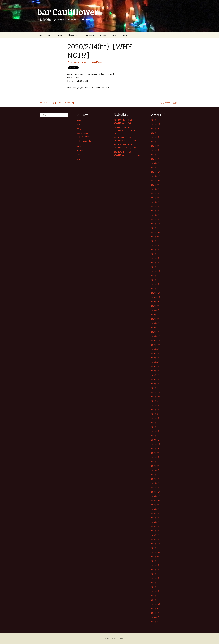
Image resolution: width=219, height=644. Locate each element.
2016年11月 (156, 496)
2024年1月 (155, 168)
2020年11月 (156, 297)
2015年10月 (156, 552)
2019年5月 (155, 366)
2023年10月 (156, 180)
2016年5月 (155, 522)
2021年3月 (155, 280)
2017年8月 (155, 457)
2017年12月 (156, 440)
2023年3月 (155, 211)
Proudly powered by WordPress (109, 638)
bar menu (90, 35)
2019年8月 (155, 353)
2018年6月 (155, 414)
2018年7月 (155, 410)
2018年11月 (156, 392)
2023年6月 (155, 198)
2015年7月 (155, 565)
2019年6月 (155, 362)
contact (125, 35)
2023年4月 (155, 206)
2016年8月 (155, 509)
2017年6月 (155, 466)
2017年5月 (155, 470)
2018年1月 (155, 436)
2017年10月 (156, 449)
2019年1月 (155, 384)
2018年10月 (156, 397)
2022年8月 (155, 241)
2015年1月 (155, 591)
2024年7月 (155, 142)
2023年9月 (155, 185)
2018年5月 (155, 418)
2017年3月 (155, 479)
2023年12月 (156, 172)
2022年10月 (156, 232)
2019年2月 (155, 379)
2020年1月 (155, 332)
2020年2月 (155, 328)
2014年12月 (156, 596)
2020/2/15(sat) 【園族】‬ (169, 103)
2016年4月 (155, 526)
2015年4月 (155, 578)
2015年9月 (155, 557)
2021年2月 (155, 284)
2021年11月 (156, 276)
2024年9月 (155, 133)
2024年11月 (156, 124)
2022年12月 (156, 224)
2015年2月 (155, 587)
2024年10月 (156, 129)
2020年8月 (155, 310)
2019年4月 (155, 371)
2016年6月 (155, 518)
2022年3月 (155, 263)
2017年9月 (155, 453)
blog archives (74, 35)
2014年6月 (155, 622)
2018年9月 (155, 401)
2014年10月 (156, 604)
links (114, 35)
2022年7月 (155, 245)
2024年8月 (155, 137)
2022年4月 (155, 258)
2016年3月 (155, 531)
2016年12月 (156, 492)
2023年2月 (155, 215)
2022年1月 (155, 267)
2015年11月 (156, 548)
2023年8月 (155, 189)
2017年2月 (155, 483)
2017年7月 (155, 462)
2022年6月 (155, 250)
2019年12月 (156, 336)
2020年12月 (156, 293)
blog (50, 35)
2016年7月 (155, 513)
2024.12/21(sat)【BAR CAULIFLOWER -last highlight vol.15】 (125, 130)
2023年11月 (156, 176)
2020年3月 (155, 323)
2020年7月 (155, 315)
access (103, 35)
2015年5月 (155, 574)
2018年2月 (155, 431)
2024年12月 (156, 120)
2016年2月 (155, 535)
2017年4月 (155, 475)
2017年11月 (156, 444)
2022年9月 (155, 237)
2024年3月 (155, 159)
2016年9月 (155, 505)
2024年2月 (155, 163)
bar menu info (85, 141)
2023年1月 (155, 219)
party (60, 35)
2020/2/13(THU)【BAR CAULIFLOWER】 (56, 103)
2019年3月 (155, 375)
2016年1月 (155, 539)
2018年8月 (155, 405)
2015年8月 (155, 561)
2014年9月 (155, 609)
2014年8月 (155, 613)
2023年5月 (155, 202)
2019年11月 (156, 340)
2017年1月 (155, 487)
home (39, 35)
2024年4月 (155, 155)
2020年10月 (156, 302)
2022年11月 (156, 228)
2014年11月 (156, 600)
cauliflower (98, 62)
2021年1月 (155, 289)
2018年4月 (155, 423)
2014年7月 (155, 617)
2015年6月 (155, 570)
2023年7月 (155, 193)
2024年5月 (155, 150)
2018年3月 (155, 427)
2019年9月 (155, 349)
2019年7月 (155, 358)
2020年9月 (155, 306)
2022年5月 (155, 254)
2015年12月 (156, 544)
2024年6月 (155, 146)
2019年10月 (156, 345)
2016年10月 (156, 500)
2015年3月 (155, 583)
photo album (85, 137)
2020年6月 (155, 319)
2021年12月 (156, 271)
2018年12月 (156, 388)
